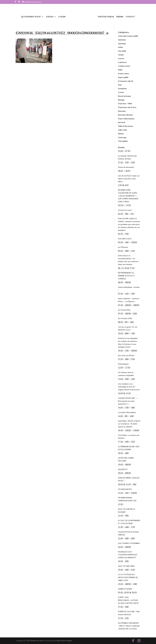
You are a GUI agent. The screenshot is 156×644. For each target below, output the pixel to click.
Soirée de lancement (126, 167)
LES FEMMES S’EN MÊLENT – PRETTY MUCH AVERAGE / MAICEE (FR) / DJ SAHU (129, 626)
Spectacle (122, 122)
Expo (120, 85)
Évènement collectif (126, 81)
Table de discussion (125, 126)
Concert (121, 59)
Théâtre (121, 134)
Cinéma (121, 55)
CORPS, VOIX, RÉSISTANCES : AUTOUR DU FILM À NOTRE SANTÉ (128, 600)
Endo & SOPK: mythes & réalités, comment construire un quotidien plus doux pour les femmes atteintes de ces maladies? (129, 224)
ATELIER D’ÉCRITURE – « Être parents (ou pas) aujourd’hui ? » (128, 401)
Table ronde (122, 130)
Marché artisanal (124, 96)
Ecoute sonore (124, 74)
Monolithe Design (64, 641)
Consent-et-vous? (125, 210)
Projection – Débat (125, 104)
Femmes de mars (37, 641)
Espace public (123, 77)
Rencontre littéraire (125, 115)
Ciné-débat (122, 51)
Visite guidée (123, 141)
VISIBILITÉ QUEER (125, 589)
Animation (122, 40)
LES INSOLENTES (125, 489)
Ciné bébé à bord (125, 239)
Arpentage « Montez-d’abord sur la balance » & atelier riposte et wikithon (129, 424)
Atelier (120, 47)
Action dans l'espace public (128, 36)
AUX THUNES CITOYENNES (129, 543)
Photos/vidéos (102, 17)
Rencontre (122, 111)
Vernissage (122, 137)
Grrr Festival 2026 (125, 318)
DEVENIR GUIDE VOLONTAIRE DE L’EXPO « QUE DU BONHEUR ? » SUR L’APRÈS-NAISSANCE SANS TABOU (128, 196)
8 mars (66, 17)
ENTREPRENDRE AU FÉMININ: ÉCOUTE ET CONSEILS (126, 276)
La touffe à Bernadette (127, 412)
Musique (121, 100)
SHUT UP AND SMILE (126, 566)
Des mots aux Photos (126, 356)
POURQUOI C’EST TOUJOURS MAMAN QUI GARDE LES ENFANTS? (128, 555)
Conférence (122, 62)
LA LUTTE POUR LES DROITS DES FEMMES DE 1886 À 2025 (128, 577)
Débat (120, 70)
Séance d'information (126, 119)
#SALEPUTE (123, 469)
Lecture (121, 92)
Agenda (53, 17)
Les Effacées (123, 247)
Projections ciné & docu (127, 107)
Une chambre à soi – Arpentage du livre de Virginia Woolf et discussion (129, 387)
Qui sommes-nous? (35, 17)
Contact (127, 17)
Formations (122, 89)
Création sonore (124, 66)
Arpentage (122, 44)
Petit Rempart (123, 364)
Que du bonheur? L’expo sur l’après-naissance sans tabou (129, 179)
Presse (116, 17)
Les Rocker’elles (124, 310)
